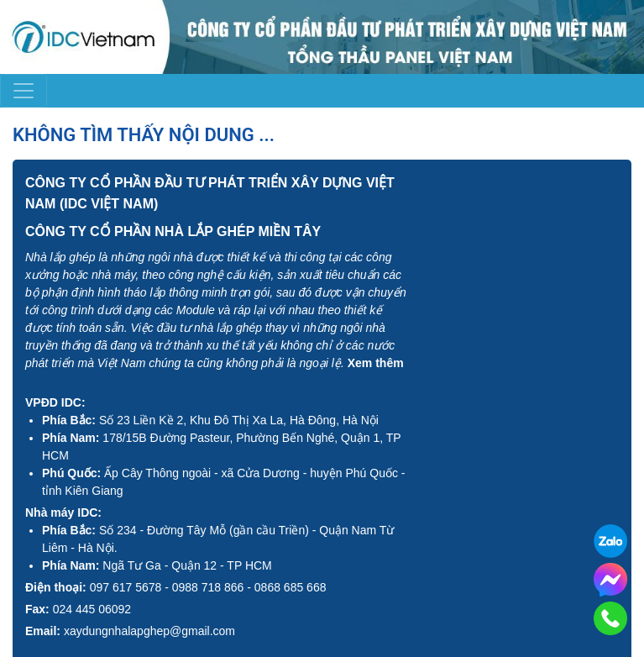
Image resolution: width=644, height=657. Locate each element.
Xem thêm (376, 363)
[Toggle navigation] (24, 91)
